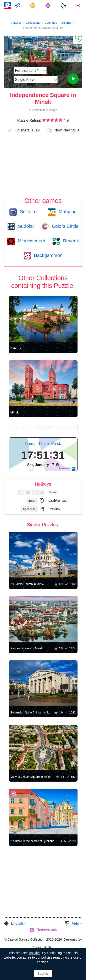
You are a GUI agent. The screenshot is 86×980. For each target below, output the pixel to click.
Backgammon (48, 255)
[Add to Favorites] (78, 40)
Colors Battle (65, 226)
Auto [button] (75, 923)
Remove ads (47, 930)
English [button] (17, 923)
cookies (35, 953)
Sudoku (25, 226)
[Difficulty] (30, 71)
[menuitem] (18, 5)
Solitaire (28, 212)
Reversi (70, 241)
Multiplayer (18, 5)
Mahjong (67, 212)
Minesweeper (31, 241)
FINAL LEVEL (42, 948)
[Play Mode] (36, 80)
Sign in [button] (79, 5)
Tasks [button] (33, 5)
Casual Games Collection (26, 939)
